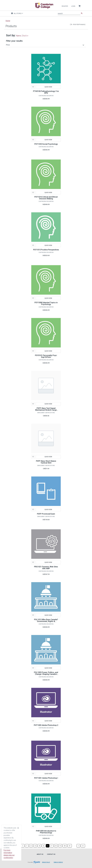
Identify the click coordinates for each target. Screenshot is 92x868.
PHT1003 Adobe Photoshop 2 (46, 725)
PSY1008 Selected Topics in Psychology (46, 303)
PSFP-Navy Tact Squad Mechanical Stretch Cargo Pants (46, 410)
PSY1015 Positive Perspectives (46, 250)
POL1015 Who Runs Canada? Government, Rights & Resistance (46, 621)
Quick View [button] (48, 87)
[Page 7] (52, 846)
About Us (40, 854)
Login (73, 6)
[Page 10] (65, 846)
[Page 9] (60, 846)
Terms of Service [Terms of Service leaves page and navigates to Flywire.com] (58, 862)
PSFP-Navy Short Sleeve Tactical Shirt (46, 462)
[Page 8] (56, 846)
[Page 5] (43, 846)
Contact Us (51, 854)
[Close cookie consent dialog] (18, 828)
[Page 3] (35, 846)
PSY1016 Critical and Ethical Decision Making (46, 198)
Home (8, 21)
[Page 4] (39, 846)
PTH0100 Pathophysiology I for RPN (46, 92)
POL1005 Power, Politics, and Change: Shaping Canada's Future (46, 674)
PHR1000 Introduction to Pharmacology (46, 832)
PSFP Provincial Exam (46, 514)
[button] (45, 45)
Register (65, 6)
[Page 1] (27, 846)
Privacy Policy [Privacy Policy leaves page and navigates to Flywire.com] (46, 862)
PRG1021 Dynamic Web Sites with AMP (46, 568)
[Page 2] (31, 846)
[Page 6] (48, 846)
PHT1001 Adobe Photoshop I (46, 778)
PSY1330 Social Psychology (46, 144)
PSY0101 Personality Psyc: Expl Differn (46, 356)
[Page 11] (70, 846)
